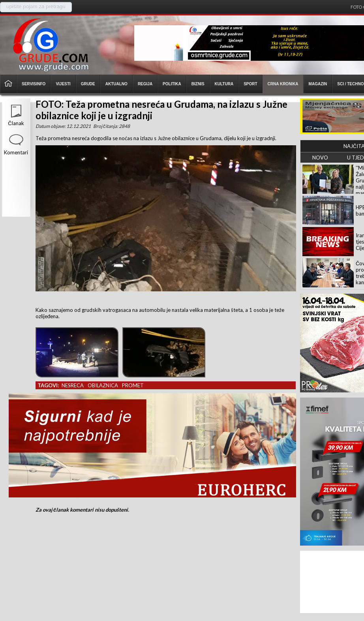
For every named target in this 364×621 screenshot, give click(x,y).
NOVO (320, 158)
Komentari (16, 152)
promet (133, 385)
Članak (16, 123)
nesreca (73, 385)
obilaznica (103, 385)
